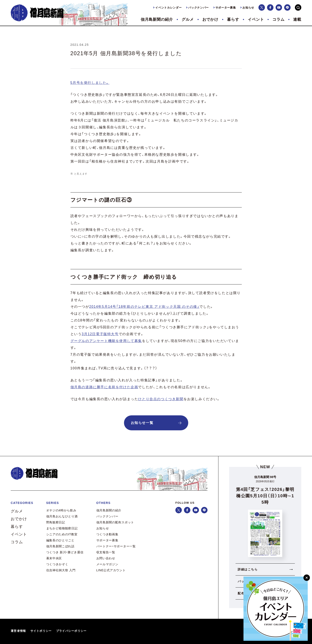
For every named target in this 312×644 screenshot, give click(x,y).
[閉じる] (307, 578)
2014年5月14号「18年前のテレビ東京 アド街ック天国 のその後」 (144, 307)
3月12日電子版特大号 (100, 334)
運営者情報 (18, 631)
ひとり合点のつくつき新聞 (161, 399)
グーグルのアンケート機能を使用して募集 (106, 341)
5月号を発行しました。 (90, 83)
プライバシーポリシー (71, 631)
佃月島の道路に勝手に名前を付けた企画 (104, 387)
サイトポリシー (41, 631)
